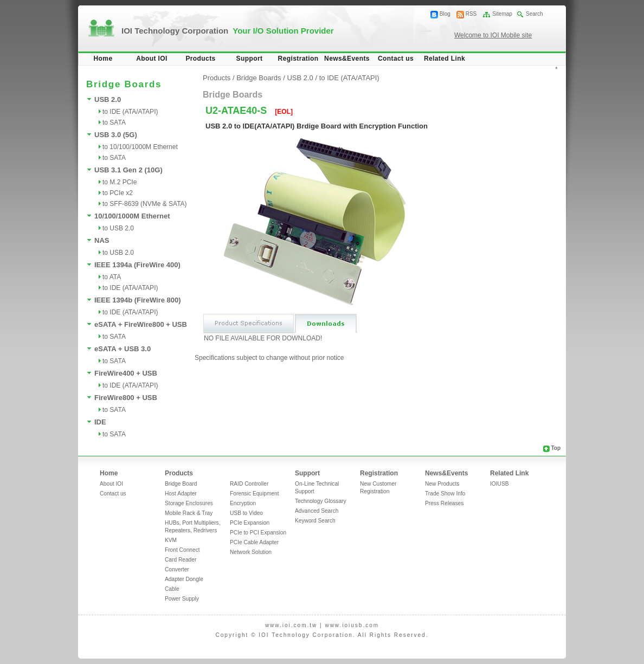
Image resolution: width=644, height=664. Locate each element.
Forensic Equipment (255, 494)
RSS (471, 14)
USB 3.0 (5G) (116, 135)
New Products (442, 484)
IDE (100, 422)
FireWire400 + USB (126, 373)
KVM (171, 540)
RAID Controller (249, 484)
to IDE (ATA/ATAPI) (130, 112)
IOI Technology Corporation (228, 31)
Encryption (243, 503)
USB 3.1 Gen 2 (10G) (128, 170)
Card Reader (181, 560)
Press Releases (444, 503)
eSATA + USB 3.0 (123, 349)
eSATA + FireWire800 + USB (141, 324)
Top (556, 448)
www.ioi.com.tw (291, 625)
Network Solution (251, 552)
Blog (445, 14)
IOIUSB (500, 484)
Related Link (445, 59)
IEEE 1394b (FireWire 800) (138, 300)
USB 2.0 (108, 99)
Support (250, 59)
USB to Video (246, 513)
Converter (177, 569)
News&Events (347, 59)
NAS (102, 240)
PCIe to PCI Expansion (258, 533)
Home (103, 59)
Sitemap (502, 14)
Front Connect (182, 550)
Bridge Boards (259, 78)
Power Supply (182, 599)
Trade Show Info (445, 494)
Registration (298, 59)
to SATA (114, 123)
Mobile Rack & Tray (189, 513)
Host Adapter (181, 494)
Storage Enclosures (189, 503)
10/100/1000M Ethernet (132, 216)
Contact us (396, 59)
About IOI (152, 59)
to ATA (112, 277)
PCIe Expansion (250, 523)
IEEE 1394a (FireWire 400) (137, 265)
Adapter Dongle (184, 579)
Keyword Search (315, 521)
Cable (172, 589)
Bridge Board (181, 484)
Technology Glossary (321, 501)
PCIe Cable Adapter (254, 542)
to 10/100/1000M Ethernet (140, 147)
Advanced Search (317, 511)
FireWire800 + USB (126, 398)
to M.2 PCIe (120, 182)
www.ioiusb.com (352, 625)
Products (200, 59)
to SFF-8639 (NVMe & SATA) (145, 204)
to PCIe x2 (118, 193)
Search (534, 14)
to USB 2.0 (118, 228)
